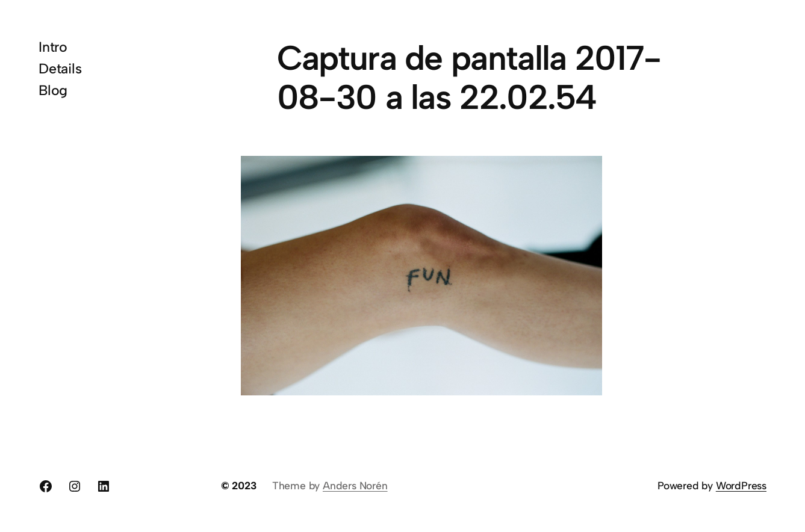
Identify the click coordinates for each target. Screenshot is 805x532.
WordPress (741, 485)
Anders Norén (355, 485)
